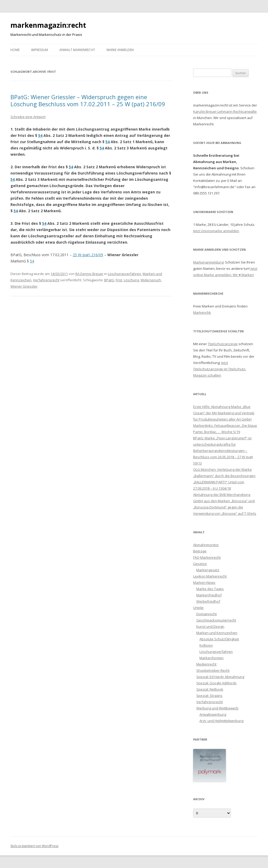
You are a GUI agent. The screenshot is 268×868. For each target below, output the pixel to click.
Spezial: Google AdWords (216, 683)
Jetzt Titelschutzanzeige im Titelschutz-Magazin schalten (220, 369)
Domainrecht (206, 614)
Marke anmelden (120, 50)
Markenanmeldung (208, 262)
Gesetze (200, 564)
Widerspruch (151, 280)
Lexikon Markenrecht (210, 576)
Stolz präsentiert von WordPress (34, 846)
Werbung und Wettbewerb (217, 708)
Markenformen (211, 658)
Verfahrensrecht (46, 280)
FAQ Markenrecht (207, 557)
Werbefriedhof (208, 601)
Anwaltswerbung (213, 714)
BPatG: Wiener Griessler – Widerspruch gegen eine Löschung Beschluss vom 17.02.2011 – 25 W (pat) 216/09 (88, 100)
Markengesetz (208, 570)
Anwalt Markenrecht (77, 50)
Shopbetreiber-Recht (213, 670)
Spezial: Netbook (210, 689)
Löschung (131, 280)
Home (15, 50)
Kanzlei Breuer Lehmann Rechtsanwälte (225, 111)
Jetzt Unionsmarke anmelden (216, 231)
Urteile (198, 608)
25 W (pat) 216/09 (88, 255)
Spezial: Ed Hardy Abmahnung (220, 677)
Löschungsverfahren (124, 274)
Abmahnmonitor (206, 545)
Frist (119, 280)
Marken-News (204, 583)
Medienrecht (206, 664)
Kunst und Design (210, 626)
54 (40, 135)
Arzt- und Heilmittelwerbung (221, 721)
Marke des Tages (210, 589)
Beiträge (200, 551)
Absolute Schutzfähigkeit (219, 639)
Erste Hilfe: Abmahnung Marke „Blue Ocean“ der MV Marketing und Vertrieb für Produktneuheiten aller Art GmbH (224, 413)
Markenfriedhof (209, 595)
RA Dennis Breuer (89, 274)
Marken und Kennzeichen (217, 633)
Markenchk (202, 312)
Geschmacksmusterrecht (216, 620)
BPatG (109, 280)
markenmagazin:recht (48, 25)
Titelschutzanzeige (223, 344)
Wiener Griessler (24, 286)
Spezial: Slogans (209, 696)
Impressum (40, 50)
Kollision (206, 645)
